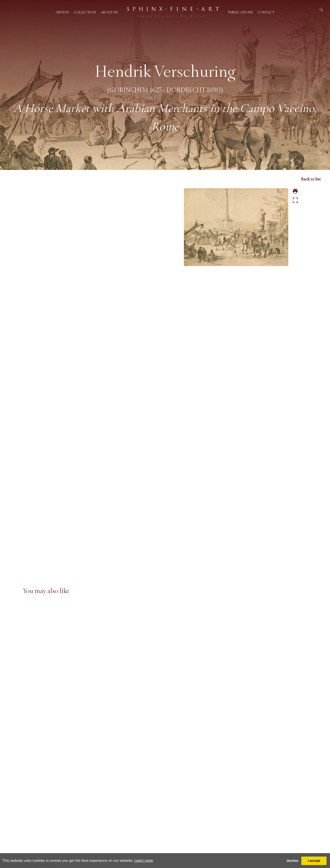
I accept (314, 861)
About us (109, 12)
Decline (293, 861)
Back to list (311, 179)
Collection (85, 12)
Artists (62, 12)
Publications (240, 12)
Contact (266, 12)
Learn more (144, 861)
